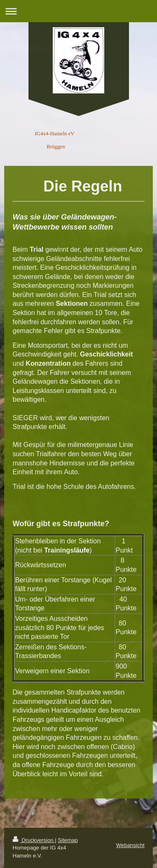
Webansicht (130, 845)
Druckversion (34, 840)
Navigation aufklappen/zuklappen (78, 11)
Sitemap (68, 840)
